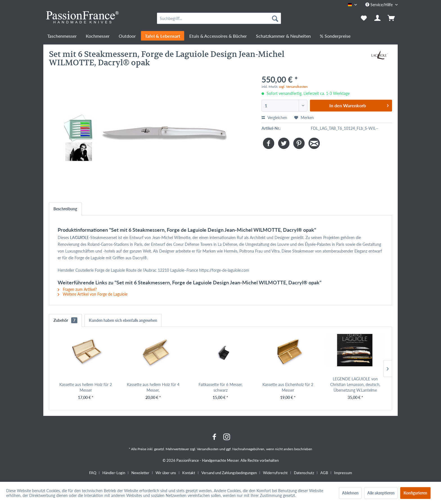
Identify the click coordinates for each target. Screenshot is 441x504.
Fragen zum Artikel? (77, 289)
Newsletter (140, 473)
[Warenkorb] (392, 18)
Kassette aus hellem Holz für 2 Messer (86, 387)
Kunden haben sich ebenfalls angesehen (123, 320)
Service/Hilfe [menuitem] (380, 5)
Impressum (343, 473)
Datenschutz (304, 473)
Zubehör (65, 320)
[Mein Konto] (378, 18)
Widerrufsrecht (275, 473)
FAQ (93, 473)
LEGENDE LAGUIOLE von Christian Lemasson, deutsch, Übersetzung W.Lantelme (355, 384)
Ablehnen (350, 493)
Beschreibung (65, 209)
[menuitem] (219, 18)
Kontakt (189, 473)
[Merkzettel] (364, 18)
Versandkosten (208, 449)
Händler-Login (114, 473)
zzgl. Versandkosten (293, 87)
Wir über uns (166, 473)
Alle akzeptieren (381, 493)
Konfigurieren (415, 493)
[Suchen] (275, 18)
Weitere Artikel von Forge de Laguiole (93, 294)
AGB (324, 473)
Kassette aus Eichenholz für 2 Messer (288, 387)
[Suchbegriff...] (219, 18)
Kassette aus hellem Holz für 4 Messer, (153, 387)
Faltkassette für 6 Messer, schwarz (220, 387)
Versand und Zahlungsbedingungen (229, 473)
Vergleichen (274, 118)
